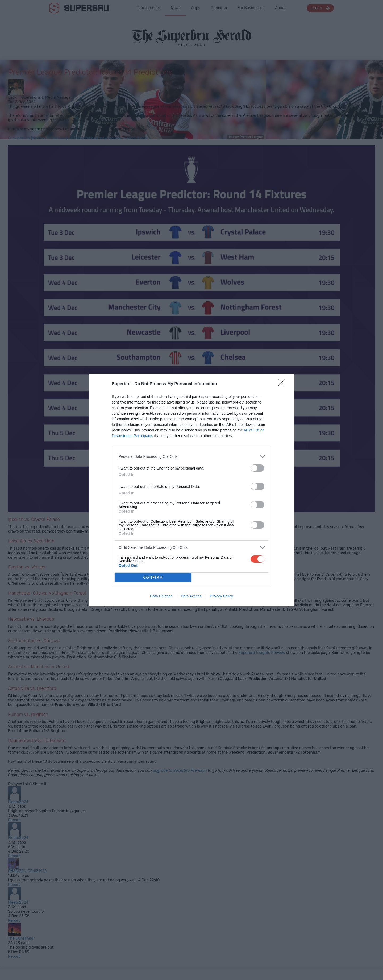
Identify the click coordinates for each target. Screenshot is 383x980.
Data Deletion (161, 596)
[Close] (284, 384)
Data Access (191, 596)
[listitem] (191, 456)
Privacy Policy (221, 596)
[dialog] (191, 490)
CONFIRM (153, 577)
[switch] (257, 468)
